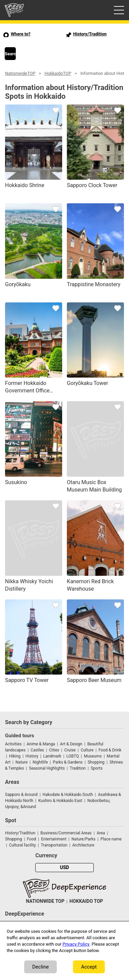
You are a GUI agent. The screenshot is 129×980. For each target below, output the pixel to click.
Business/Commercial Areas (66, 833)
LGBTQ (72, 756)
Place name (111, 839)
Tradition (78, 768)
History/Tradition (20, 833)
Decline (40, 967)
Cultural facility (23, 845)
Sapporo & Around (21, 795)
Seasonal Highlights (47, 768)
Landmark (52, 756)
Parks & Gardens (68, 762)
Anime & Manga (41, 744)
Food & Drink (110, 750)
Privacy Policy (76, 944)
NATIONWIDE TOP (45, 901)
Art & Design (71, 744)
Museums (93, 756)
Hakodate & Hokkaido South (68, 795)
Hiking (15, 756)
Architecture (83, 845)
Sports (97, 768)
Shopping (96, 762)
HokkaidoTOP (58, 73)
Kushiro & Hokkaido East (60, 801)
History (32, 756)
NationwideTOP (20, 73)
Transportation (54, 845)
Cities (54, 750)
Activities (13, 744)
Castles (37, 750)
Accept (89, 967)
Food (31, 839)
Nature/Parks (83, 839)
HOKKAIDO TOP (86, 901)
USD (65, 868)
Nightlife (40, 762)
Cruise (70, 750)
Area (101, 833)
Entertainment (54, 839)
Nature (21, 762)
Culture (87, 750)
